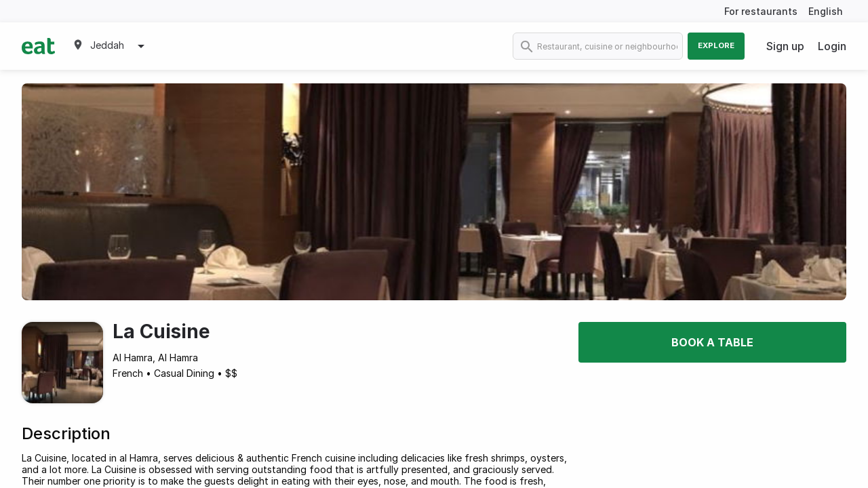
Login (832, 46)
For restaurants (761, 11)
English (826, 11)
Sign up (785, 46)
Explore (716, 45)
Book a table (712, 342)
